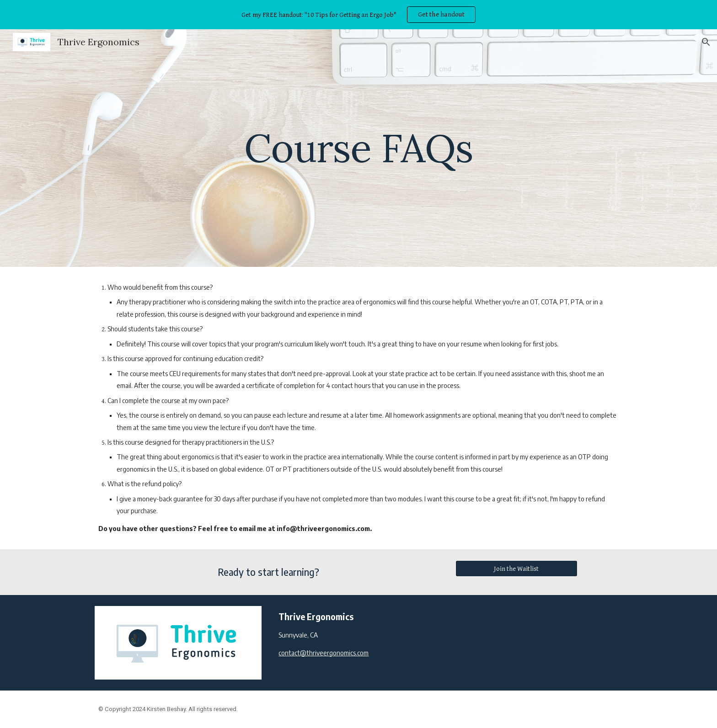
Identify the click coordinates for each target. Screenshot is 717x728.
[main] (358, 148)
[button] (706, 42)
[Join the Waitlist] (516, 569)
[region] (358, 15)
